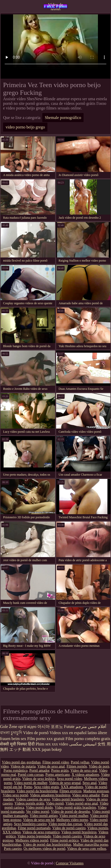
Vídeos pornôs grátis (29, 803)
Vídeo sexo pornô (16, 795)
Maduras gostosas (96, 791)
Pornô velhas (80, 762)
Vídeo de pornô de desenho (70, 812)
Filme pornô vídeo (55, 762)
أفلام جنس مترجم (91, 727)
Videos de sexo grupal (65, 783)
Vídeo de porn (99, 766)
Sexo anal (90, 783)
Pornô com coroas (31, 775)
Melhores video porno (72, 820)
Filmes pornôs (77, 766)
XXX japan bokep (47, 749)
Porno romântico (16, 770)
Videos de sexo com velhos (87, 849)
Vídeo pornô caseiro (67, 836)
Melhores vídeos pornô (32, 840)
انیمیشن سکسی (83, 744)
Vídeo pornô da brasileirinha (37, 791)
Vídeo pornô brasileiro (68, 799)
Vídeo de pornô (55, 6)
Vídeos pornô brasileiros (79, 832)
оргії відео (27, 727)
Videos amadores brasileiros (50, 795)
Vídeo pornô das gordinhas (21, 762)
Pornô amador (39, 770)
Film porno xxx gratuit (46, 739)
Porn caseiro (13, 849)
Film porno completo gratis (88, 739)
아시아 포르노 (50, 727)
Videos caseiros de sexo (33, 799)
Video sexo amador (86, 795)
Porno (28, 787)
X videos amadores (85, 775)
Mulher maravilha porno (91, 844)
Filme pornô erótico (64, 840)
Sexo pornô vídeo (70, 779)
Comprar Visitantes (70, 863)
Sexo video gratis (47, 787)
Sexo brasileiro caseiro (30, 824)
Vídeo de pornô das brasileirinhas (47, 844)
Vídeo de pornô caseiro (69, 828)
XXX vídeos (12, 832)
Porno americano (58, 775)
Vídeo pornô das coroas (65, 824)
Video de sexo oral (84, 770)
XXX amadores (72, 787)
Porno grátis (60, 770)
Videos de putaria (23, 766)
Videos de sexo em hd (39, 820)
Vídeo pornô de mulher (31, 783)
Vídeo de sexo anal (51, 766)
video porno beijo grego (25, 127)
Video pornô (55, 803)
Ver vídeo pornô (38, 812)
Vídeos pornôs (98, 828)
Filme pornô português (34, 828)
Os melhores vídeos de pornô (44, 849)
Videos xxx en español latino (73, 733)
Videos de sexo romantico (41, 832)
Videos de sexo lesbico (39, 779)
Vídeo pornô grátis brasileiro (75, 807)
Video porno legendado (34, 836)
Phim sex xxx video (52, 744)
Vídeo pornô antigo (44, 816)
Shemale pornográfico (63, 118)
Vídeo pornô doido (39, 807)
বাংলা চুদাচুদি (11, 733)
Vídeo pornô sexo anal (82, 803)
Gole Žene (9, 727)
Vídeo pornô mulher (74, 816)
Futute (69, 727)
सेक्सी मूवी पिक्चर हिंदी (17, 744)
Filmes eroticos (70, 791)
